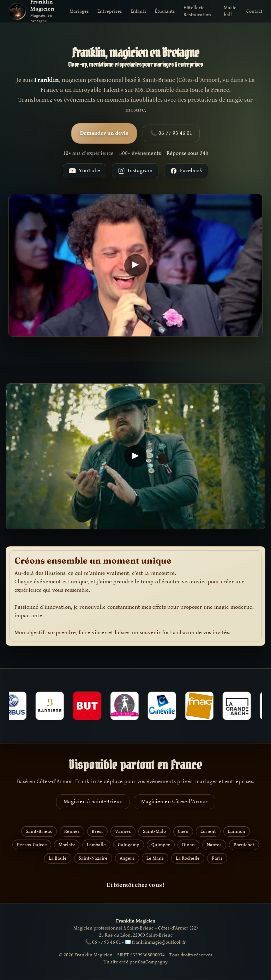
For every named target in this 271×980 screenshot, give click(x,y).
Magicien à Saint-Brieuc (93, 802)
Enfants (138, 11)
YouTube (85, 171)
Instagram (135, 171)
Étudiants (165, 11)
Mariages (79, 11)
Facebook (186, 171)
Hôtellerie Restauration (197, 11)
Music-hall (231, 11)
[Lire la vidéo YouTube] (135, 266)
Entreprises (110, 11)
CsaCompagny (153, 962)
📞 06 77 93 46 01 (171, 133)
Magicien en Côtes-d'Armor (174, 802)
